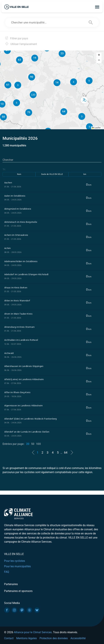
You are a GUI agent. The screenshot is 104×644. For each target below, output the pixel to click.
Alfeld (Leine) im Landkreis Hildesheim (24, 379)
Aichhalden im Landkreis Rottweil (21, 340)
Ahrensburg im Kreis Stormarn (19, 327)
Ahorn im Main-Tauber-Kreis (18, 314)
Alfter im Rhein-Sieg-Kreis (17, 392)
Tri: (4, 169)
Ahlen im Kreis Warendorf (17, 301)
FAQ (7, 572)
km (85, 174)
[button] (84, 100)
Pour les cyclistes (15, 561)
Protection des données (54, 638)
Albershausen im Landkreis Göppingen (24, 366)
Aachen (8, 183)
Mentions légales (27, 638)
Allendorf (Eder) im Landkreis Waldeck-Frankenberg (31, 419)
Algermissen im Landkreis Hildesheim (24, 406)
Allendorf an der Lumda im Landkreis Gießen (27, 432)
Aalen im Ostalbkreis (15, 196)
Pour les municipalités (17, 566)
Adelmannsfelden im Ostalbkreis (21, 261)
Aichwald (9, 353)
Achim (8, 248)
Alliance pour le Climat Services (33, 632)
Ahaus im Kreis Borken (16, 288)
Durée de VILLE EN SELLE (52, 174)
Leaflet (96, 128)
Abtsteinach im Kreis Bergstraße (21, 222)
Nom (19, 174)
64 (66, 452)
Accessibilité (78, 638)
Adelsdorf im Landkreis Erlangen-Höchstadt (26, 274)
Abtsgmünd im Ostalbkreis (18, 209)
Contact (9, 638)
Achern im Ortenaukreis (16, 235)
